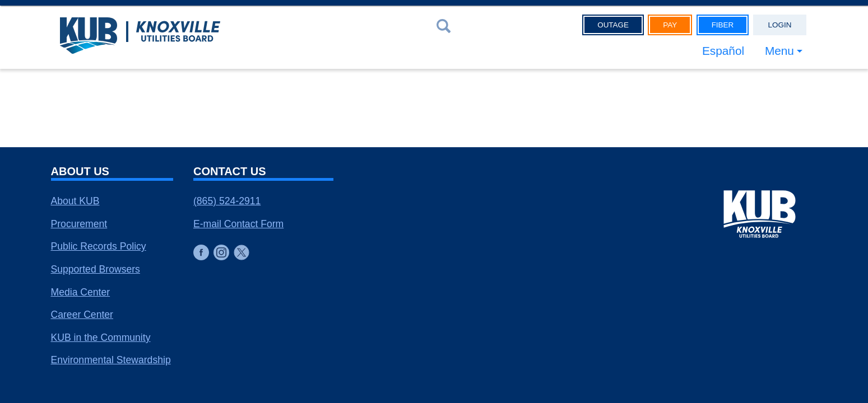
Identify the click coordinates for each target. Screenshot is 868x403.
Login (780, 25)
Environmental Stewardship (111, 360)
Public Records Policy (99, 246)
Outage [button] (613, 25)
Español (723, 51)
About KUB (75, 201)
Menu (779, 51)
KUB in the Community (101, 338)
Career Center (82, 315)
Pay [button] (670, 25)
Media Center (81, 292)
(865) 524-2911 (227, 201)
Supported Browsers (96, 269)
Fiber (723, 25)
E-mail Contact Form (238, 224)
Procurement (79, 224)
